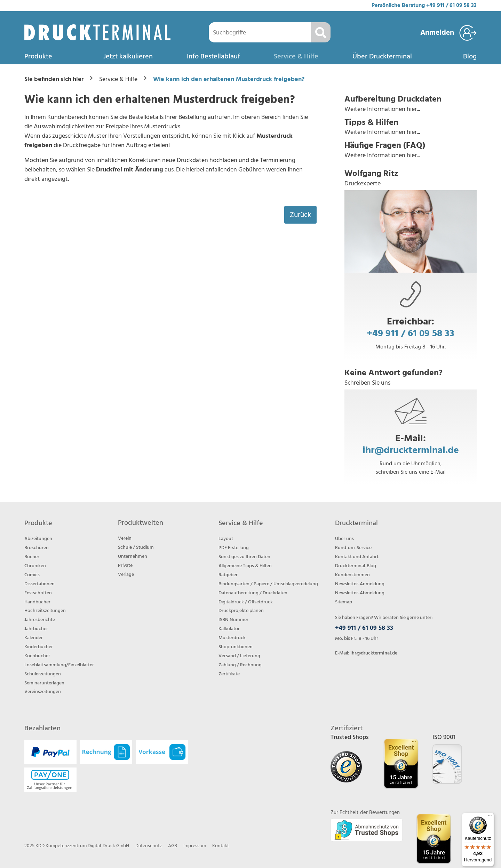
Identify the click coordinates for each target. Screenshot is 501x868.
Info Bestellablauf (213, 57)
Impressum (195, 846)
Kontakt (221, 846)
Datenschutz (149, 846)
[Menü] (490, 817)
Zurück (300, 215)
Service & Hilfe (296, 57)
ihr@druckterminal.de (411, 451)
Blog (470, 57)
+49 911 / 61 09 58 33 (451, 6)
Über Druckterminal (382, 57)
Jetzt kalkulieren (128, 57)
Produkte (38, 57)
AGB (173, 846)
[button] (411, 104)
